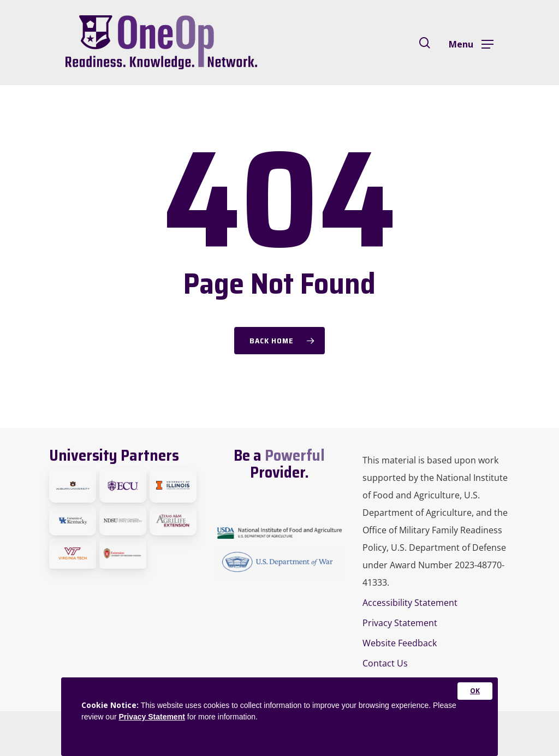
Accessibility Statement (410, 603)
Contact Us (385, 663)
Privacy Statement (400, 623)
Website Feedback (400, 643)
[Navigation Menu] (471, 43)
